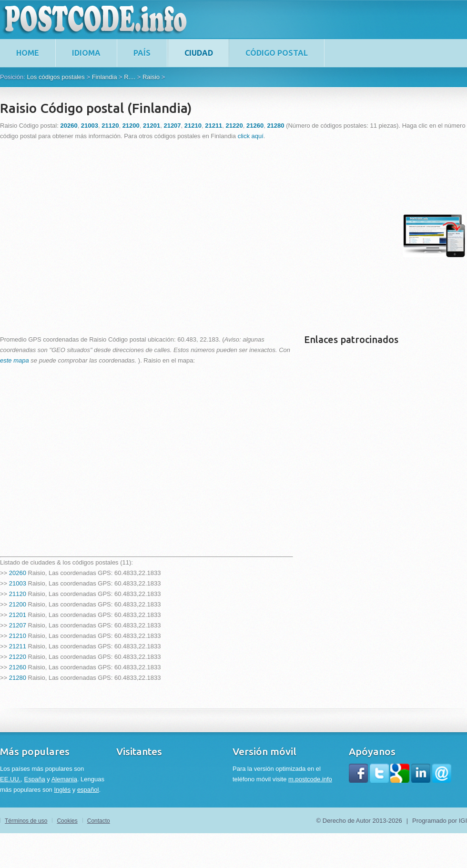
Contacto (99, 821)
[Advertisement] (89, 236)
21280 (18, 678)
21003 (18, 583)
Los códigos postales (56, 77)
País (142, 53)
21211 (18, 646)
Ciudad (199, 53)
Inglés (62, 790)
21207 (18, 625)
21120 (18, 594)
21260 (18, 667)
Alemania (64, 779)
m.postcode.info (310, 779)
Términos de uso (26, 821)
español (88, 790)
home (28, 53)
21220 (18, 657)
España (35, 779)
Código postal (277, 53)
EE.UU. (10, 779)
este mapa (15, 360)
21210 (18, 636)
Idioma (86, 53)
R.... (130, 77)
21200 (18, 604)
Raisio (151, 77)
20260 (18, 573)
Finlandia (105, 77)
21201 (18, 615)
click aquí (251, 136)
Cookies (67, 821)
